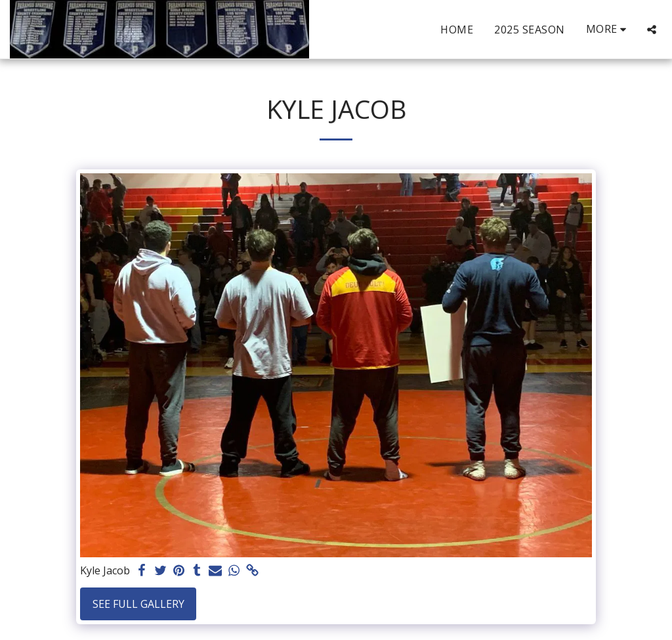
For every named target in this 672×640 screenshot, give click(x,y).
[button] (652, 30)
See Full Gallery (138, 604)
